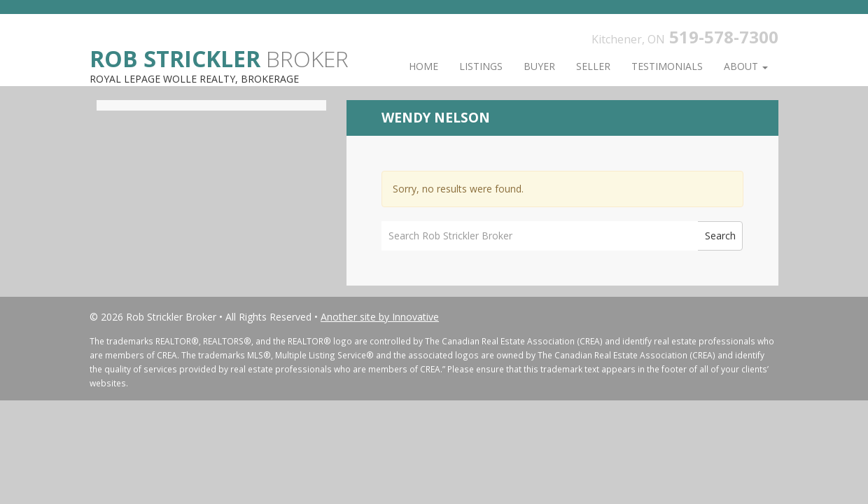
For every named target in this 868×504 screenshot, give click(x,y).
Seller (593, 66)
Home (423, 66)
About (746, 66)
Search (720, 236)
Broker (219, 58)
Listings (481, 66)
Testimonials (667, 66)
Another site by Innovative (380, 317)
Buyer (539, 66)
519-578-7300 (724, 37)
